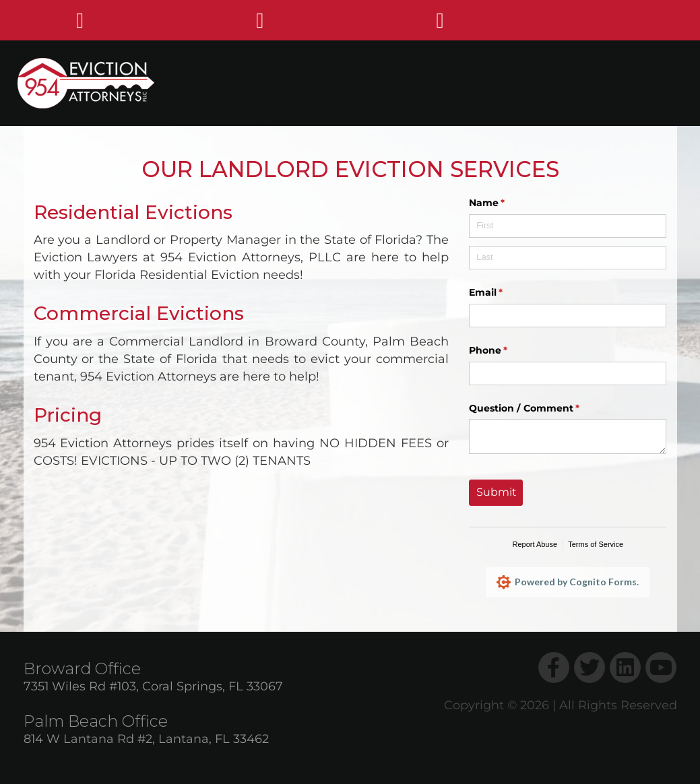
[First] (568, 226)
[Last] (568, 258)
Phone (510, 351)
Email (508, 293)
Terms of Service (596, 544)
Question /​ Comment (546, 409)
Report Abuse (535, 544)
